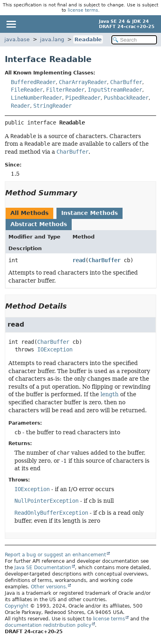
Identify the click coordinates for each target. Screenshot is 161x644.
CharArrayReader (83, 82)
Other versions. (49, 587)
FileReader (27, 90)
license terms (83, 10)
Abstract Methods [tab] (39, 224)
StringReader (52, 106)
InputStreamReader (115, 90)
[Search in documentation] (134, 40)
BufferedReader (33, 82)
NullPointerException (46, 501)
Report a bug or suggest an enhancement (55, 555)
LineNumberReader (36, 98)
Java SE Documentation (43, 568)
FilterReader (65, 90)
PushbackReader (126, 98)
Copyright (17, 606)
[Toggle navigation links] (11, 24)
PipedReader (83, 98)
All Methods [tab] (29, 213)
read (79, 260)
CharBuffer (126, 82)
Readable (88, 39)
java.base (17, 39)
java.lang (52, 39)
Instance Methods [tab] (90, 213)
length (110, 394)
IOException (55, 349)
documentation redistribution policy (48, 625)
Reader (20, 106)
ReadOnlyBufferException (51, 513)
